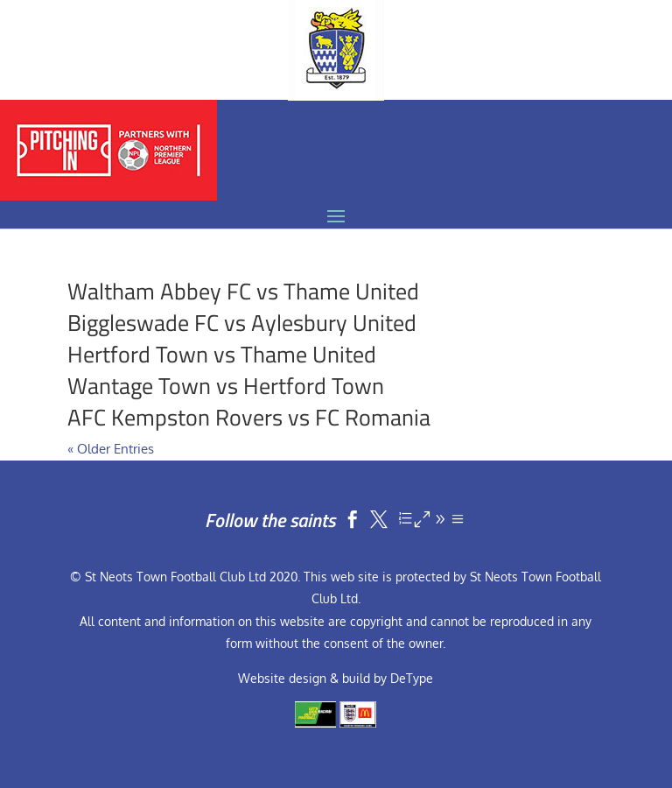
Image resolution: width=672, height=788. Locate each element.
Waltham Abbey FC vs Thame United (243, 291)
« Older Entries (111, 449)
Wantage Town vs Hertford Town (226, 386)
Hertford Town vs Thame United (222, 354)
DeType (412, 678)
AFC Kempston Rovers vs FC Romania (249, 417)
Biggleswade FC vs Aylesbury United (242, 323)
